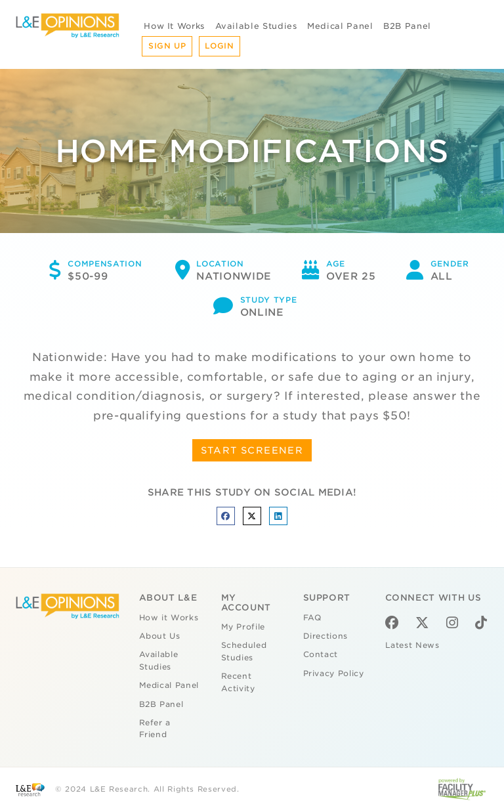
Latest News (412, 645)
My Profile (243, 627)
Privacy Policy (334, 673)
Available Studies (256, 26)
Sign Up (167, 46)
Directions (326, 636)
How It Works (174, 26)
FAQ (312, 618)
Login (219, 46)
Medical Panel (340, 26)
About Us (160, 636)
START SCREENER (252, 450)
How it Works (169, 618)
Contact (321, 654)
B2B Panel (407, 26)
